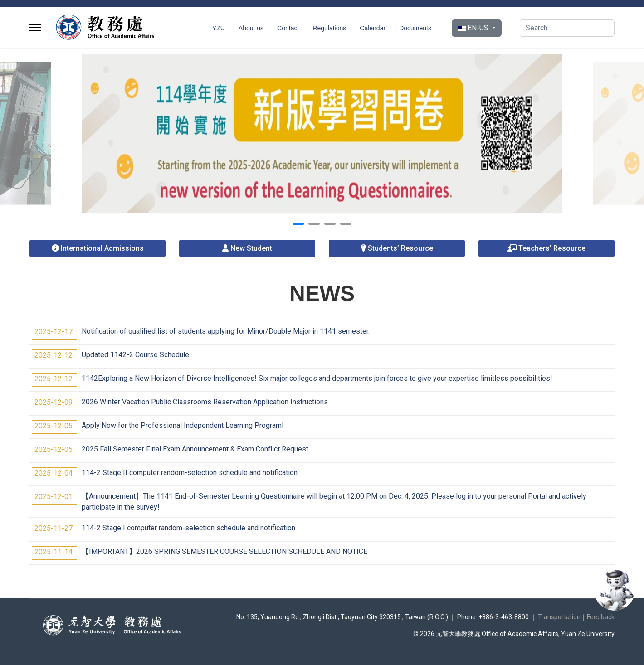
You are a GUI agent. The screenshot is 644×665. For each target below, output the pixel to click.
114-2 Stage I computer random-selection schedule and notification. (189, 528)
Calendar (373, 28)
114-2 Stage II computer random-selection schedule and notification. (190, 473)
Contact (288, 28)
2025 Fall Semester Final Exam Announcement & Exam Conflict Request (195, 449)
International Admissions (98, 248)
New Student (247, 248)
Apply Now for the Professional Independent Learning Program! (183, 425)
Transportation (559, 617)
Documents (415, 28)
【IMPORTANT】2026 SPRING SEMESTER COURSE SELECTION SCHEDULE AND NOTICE (224, 551)
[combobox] (567, 28)
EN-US (474, 28)
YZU (219, 28)
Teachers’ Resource (546, 248)
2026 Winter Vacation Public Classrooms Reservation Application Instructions (205, 402)
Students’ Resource (397, 248)
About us (251, 28)
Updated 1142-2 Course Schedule (135, 355)
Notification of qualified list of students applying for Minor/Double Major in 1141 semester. (226, 331)
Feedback (601, 617)
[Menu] (35, 28)
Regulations (329, 28)
